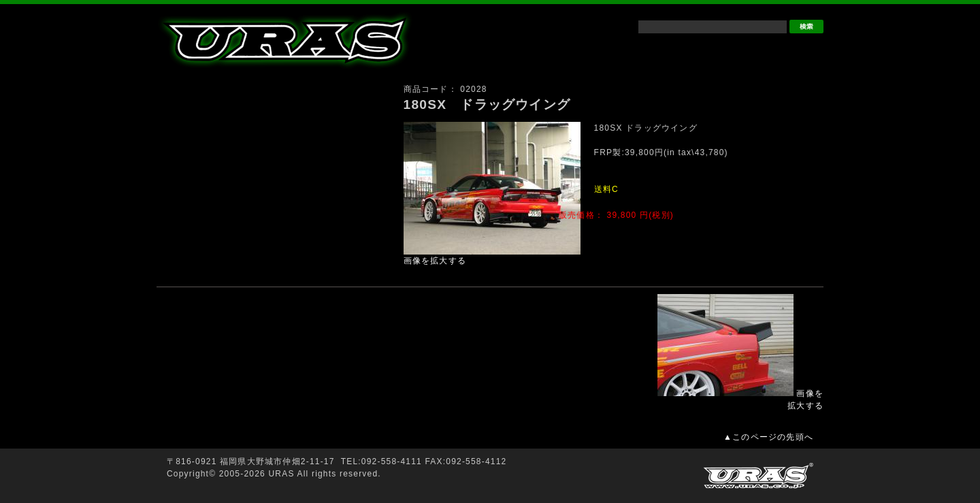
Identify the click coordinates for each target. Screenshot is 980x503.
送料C (606, 189)
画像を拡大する (435, 261)
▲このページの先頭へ (768, 437)
